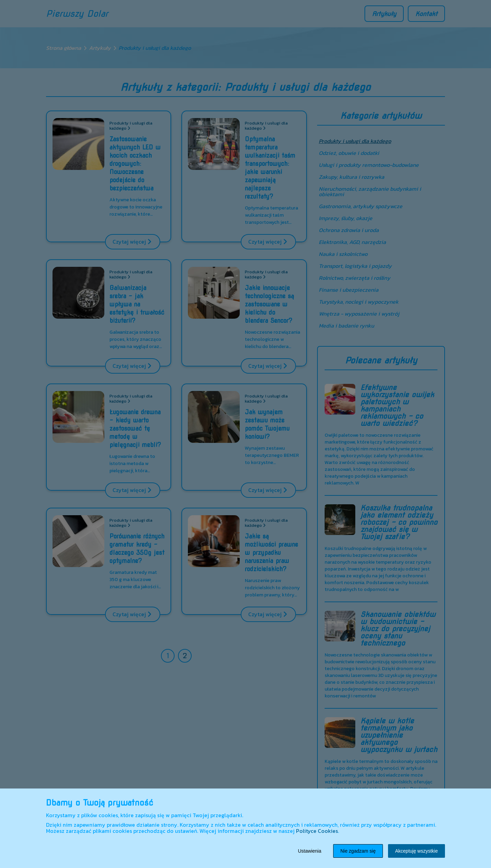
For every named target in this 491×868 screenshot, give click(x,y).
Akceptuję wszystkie (416, 851)
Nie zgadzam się (358, 851)
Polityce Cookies (317, 831)
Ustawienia (310, 851)
